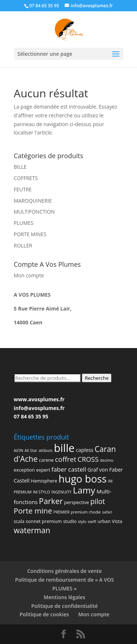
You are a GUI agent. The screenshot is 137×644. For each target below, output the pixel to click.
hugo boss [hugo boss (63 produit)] (83, 479)
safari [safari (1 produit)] (107, 512)
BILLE (20, 167)
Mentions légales (65, 597)
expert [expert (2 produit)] (43, 470)
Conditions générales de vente (64, 571)
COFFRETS (26, 178)
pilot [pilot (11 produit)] (98, 501)
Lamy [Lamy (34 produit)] (84, 490)
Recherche (97, 378)
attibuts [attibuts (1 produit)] (46, 450)
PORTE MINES (30, 234)
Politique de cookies (44, 614)
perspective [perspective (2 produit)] (77, 502)
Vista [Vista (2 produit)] (117, 521)
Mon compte (29, 275)
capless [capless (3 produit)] (85, 450)
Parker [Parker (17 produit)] (51, 501)
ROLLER (23, 245)
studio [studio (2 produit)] (70, 521)
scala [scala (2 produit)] (19, 521)
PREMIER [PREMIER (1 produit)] (61, 512)
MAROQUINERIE (33, 201)
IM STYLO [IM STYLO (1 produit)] (41, 492)
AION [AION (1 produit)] (19, 450)
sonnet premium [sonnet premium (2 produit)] (44, 521)
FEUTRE (23, 189)
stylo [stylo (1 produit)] (82, 522)
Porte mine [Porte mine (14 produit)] (33, 511)
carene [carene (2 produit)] (46, 460)
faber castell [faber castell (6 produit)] (69, 469)
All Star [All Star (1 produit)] (31, 450)
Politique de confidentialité (64, 606)
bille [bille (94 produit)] (64, 448)
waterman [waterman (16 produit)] (32, 530)
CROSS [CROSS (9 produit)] (88, 459)
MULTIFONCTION (34, 212)
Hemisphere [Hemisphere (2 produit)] (44, 481)
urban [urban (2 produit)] (104, 521)
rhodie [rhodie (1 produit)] (95, 512)
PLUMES (24, 223)
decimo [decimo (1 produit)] (106, 460)
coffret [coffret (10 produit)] (66, 459)
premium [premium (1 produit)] (79, 512)
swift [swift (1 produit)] (92, 522)
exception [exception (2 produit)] (24, 470)
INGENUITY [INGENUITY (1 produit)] (61, 492)
